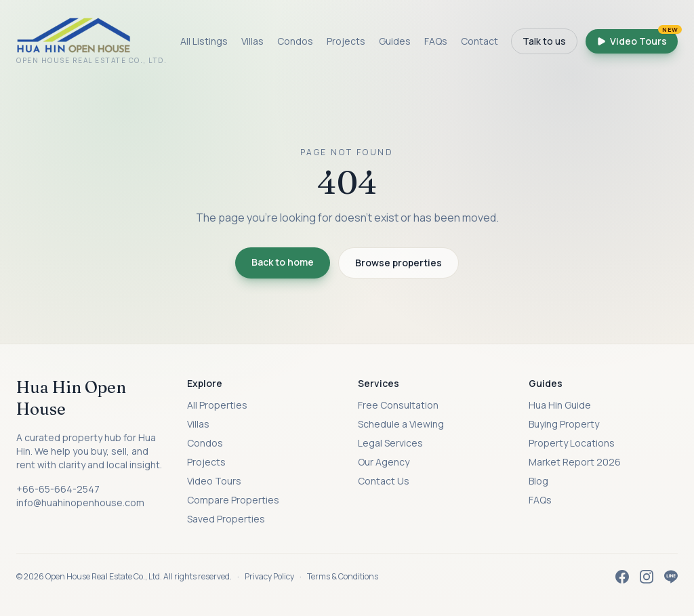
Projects (346, 41)
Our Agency (384, 462)
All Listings (204, 41)
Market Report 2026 (575, 462)
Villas (252, 41)
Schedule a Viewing (401, 424)
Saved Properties (226, 519)
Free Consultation (398, 405)
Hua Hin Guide (560, 405)
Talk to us (544, 41)
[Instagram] (647, 577)
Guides (395, 41)
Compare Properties (233, 500)
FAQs (436, 41)
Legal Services (390, 443)
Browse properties (399, 263)
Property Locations (572, 443)
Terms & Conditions (343, 576)
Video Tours (637, 38)
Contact (479, 41)
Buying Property (564, 424)
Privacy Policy (269, 576)
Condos (295, 41)
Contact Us (384, 481)
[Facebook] (622, 577)
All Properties (217, 405)
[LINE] (671, 577)
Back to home (283, 262)
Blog (538, 481)
